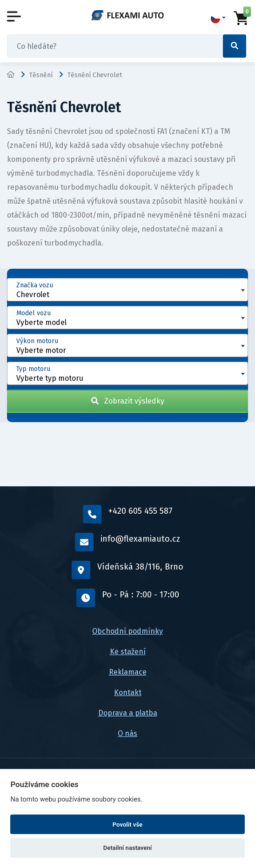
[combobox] (127, 290)
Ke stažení (128, 652)
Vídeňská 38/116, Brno (127, 570)
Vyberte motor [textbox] (41, 350)
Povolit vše (127, 825)
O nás (127, 733)
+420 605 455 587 (128, 514)
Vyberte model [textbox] (41, 322)
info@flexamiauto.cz (127, 542)
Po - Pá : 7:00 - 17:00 (128, 598)
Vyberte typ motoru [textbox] (50, 378)
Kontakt (128, 692)
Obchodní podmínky (127, 631)
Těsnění (41, 75)
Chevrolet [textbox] (33, 295)
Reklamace (128, 672)
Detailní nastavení (128, 848)
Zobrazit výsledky (128, 401)
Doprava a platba (128, 713)
